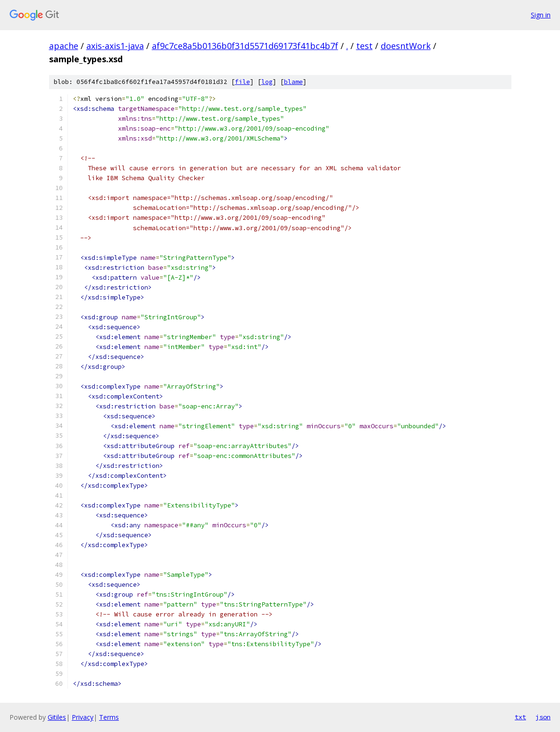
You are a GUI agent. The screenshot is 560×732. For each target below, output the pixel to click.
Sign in (541, 15)
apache (64, 46)
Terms (109, 717)
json (543, 717)
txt (520, 717)
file (242, 82)
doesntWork (406, 46)
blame (293, 82)
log (267, 82)
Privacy (83, 717)
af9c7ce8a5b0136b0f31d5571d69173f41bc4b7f (245, 46)
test (364, 46)
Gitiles (57, 717)
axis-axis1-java (115, 46)
